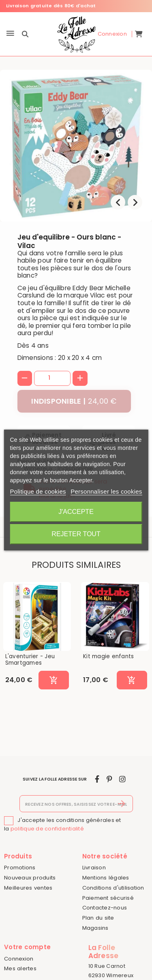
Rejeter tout (76, 534)
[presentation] (118, 202)
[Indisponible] (74, 401)
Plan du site (98, 918)
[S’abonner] (122, 804)
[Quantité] (52, 378)
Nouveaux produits (30, 878)
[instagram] (122, 779)
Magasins (95, 928)
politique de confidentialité (47, 829)
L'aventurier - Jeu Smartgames (30, 660)
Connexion (19, 959)
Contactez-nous (105, 908)
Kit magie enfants (108, 657)
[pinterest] (109, 779)
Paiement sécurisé (108, 898)
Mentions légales (106, 878)
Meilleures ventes (28, 888)
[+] (80, 378)
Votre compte (27, 947)
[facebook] (97, 779)
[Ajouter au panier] (54, 680)
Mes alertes (20, 968)
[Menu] (10, 34)
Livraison (94, 868)
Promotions (20, 868)
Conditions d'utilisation (113, 888)
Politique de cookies (38, 491)
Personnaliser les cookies (106, 491)
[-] (25, 378)
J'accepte (76, 512)
